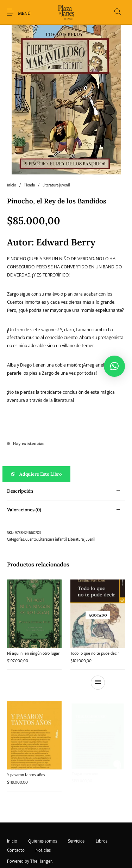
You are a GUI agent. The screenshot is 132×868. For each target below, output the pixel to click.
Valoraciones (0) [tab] (24, 510)
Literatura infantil (52, 540)
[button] (66, 474)
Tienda (29, 185)
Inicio (12, 185)
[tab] (66, 491)
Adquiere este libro (40, 474)
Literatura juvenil (56, 185)
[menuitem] (12, 842)
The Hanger (41, 861)
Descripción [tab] (20, 491)
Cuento (31, 540)
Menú (24, 13)
